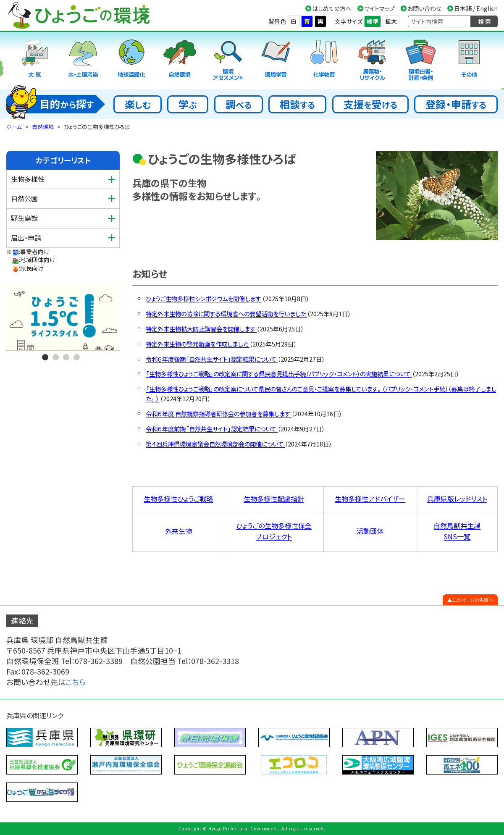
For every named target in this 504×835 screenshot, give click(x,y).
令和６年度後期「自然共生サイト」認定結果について (212, 359)
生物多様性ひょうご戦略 (178, 499)
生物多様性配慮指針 (274, 499)
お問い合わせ (424, 8)
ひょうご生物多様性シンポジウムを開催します (204, 298)
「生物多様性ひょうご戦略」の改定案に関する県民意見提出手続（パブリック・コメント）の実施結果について (279, 374)
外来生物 (178, 531)
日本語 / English (476, 8)
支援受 (370, 104)
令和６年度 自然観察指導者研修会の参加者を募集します (219, 414)
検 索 (484, 21)
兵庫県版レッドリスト (457, 499)
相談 (297, 104)
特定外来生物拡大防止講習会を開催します (201, 329)
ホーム (14, 127)
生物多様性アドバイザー (370, 499)
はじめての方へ (332, 8)
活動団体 (370, 531)
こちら (76, 682)
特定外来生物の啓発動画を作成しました (198, 344)
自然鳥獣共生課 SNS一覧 (457, 531)
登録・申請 (456, 104)
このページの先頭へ (472, 600)
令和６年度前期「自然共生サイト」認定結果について (212, 429)
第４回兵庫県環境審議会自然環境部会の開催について (215, 444)
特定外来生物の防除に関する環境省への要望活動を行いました (226, 314)
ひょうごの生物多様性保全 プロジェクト (274, 531)
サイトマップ (379, 8)
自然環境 (43, 127)
